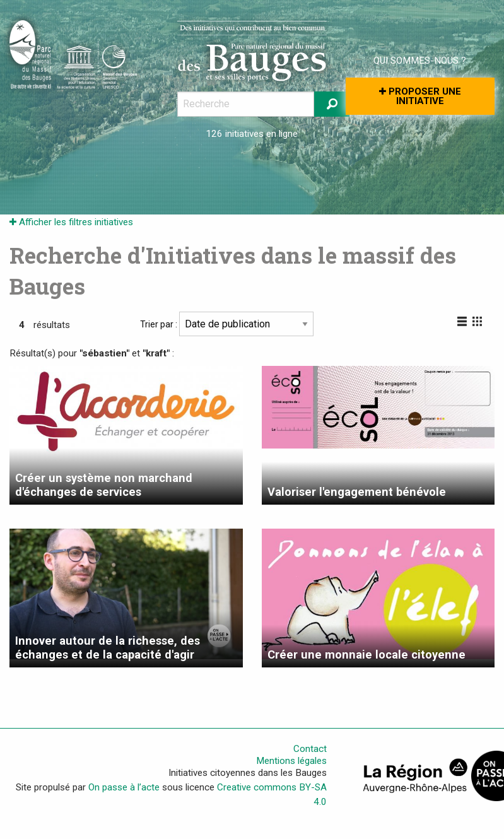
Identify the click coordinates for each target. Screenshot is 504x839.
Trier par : (227, 324)
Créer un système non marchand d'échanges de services (104, 485)
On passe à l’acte (124, 787)
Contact (310, 749)
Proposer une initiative (420, 96)
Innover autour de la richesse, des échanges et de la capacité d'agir (108, 648)
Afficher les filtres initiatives (71, 222)
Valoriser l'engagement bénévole (357, 492)
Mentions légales (291, 761)
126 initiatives (235, 134)
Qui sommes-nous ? (420, 61)
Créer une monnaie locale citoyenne (366, 654)
